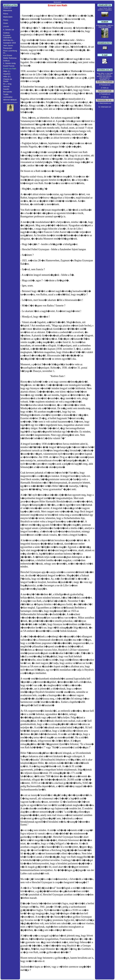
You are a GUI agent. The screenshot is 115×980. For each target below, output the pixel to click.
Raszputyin (8, 48)
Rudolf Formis (9, 66)
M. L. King (7, 84)
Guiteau (6, 33)
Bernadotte (8, 92)
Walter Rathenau (10, 58)
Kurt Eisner (8, 55)
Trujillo (6, 94)
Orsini (6, 23)
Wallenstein (8, 17)
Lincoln (6, 26)
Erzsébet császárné (7, 36)
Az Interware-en (105, 107)
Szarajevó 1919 (9, 43)
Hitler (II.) (7, 76)
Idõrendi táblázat (10, 100)
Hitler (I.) (7, 71)
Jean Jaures (8, 45)
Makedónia (8, 10)
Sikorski (6, 86)
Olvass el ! (7, 8)
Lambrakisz (8, 97)
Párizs (6, 20)
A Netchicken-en (105, 103)
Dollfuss (6, 61)
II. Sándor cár (9, 30)
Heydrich (7, 74)
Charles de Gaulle (8, 80)
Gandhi (6, 89)
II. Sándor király (9, 63)
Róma (6, 14)
